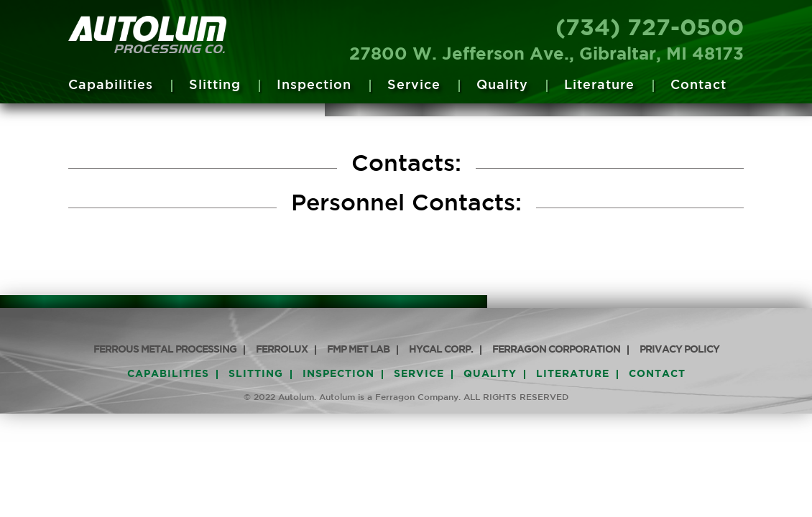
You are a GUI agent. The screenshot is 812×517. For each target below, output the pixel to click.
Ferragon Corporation (556, 350)
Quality (502, 85)
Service (414, 85)
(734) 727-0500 (650, 29)
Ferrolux (282, 350)
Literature (599, 85)
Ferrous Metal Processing (165, 350)
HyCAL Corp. (441, 350)
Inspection (314, 85)
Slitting (215, 85)
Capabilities (111, 85)
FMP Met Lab (358, 350)
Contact (698, 85)
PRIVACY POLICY (679, 350)
